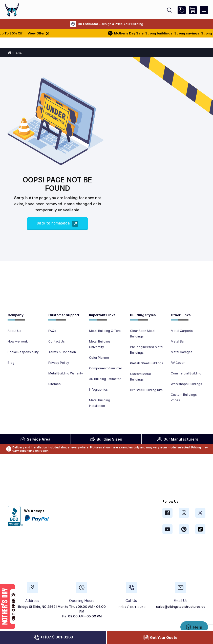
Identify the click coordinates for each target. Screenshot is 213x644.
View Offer (48, 33)
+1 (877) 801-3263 (53, 637)
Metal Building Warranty (66, 373)
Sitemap (55, 384)
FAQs (52, 331)
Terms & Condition (62, 352)
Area (35, 439)
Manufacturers (178, 439)
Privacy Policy (59, 363)
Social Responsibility (23, 352)
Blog (11, 363)
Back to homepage (57, 224)
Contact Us (57, 341)
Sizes (106, 439)
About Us (14, 331)
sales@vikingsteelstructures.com (182, 607)
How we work (18, 341)
